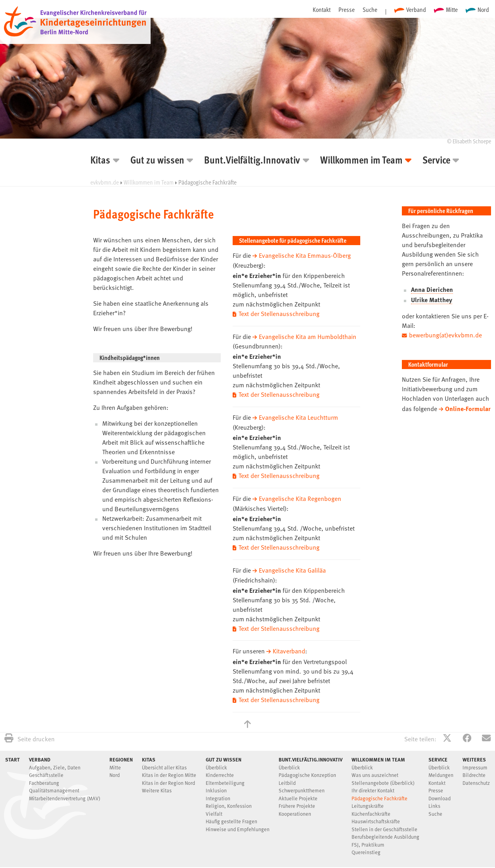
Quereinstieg (366, 849)
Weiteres (474, 756)
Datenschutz (476, 779)
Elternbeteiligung (225, 779)
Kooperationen (295, 810)
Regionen (121, 756)
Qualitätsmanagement (54, 787)
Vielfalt (214, 810)
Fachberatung (44, 779)
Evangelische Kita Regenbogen (300, 497)
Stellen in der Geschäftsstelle (384, 826)
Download (440, 795)
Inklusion (216, 787)
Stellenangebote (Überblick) (383, 779)
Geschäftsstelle (46, 772)
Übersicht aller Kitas (164, 764)
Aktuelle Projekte (298, 795)
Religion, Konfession (229, 802)
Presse (347, 10)
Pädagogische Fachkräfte (379, 795)
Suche (370, 10)
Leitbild (287, 779)
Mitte (452, 10)
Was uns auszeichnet (375, 772)
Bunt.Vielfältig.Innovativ (252, 161)
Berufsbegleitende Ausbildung (385, 833)
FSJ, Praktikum (368, 841)
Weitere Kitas (157, 787)
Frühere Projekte (297, 802)
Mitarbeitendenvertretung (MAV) (65, 795)
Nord (483, 10)
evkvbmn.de (105, 182)
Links (434, 802)
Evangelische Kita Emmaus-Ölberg (305, 256)
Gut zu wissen (157, 161)
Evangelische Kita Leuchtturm (299, 417)
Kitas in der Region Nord (168, 779)
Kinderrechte (220, 772)
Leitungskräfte (368, 802)
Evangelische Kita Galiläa (292, 568)
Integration (218, 795)
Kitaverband (289, 649)
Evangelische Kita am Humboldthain (308, 337)
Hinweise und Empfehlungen (238, 826)
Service (436, 161)
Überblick (216, 764)
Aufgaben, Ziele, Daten (55, 764)
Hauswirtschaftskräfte (376, 818)
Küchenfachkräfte (371, 810)
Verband (416, 10)
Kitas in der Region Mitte (169, 772)
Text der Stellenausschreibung (279, 314)
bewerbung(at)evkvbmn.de (445, 336)
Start (12, 756)
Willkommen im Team (361, 161)
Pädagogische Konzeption (307, 772)
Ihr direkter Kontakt (373, 787)
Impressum (475, 764)
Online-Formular (468, 409)
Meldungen (441, 772)
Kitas (100, 161)
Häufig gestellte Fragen (231, 818)
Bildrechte (474, 772)
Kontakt (322, 10)
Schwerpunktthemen (302, 787)
